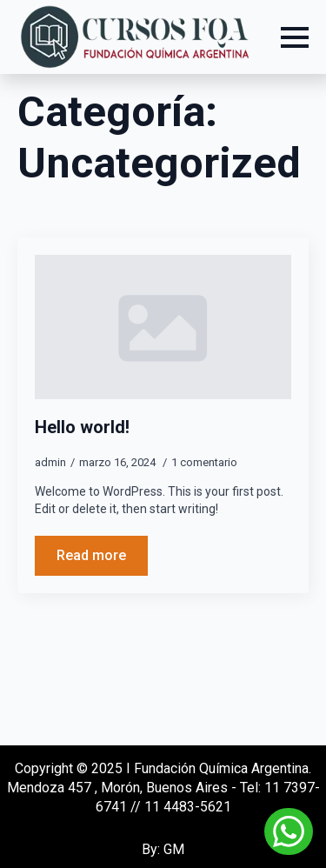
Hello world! (82, 427)
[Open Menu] (295, 37)
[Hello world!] (163, 327)
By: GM (163, 849)
